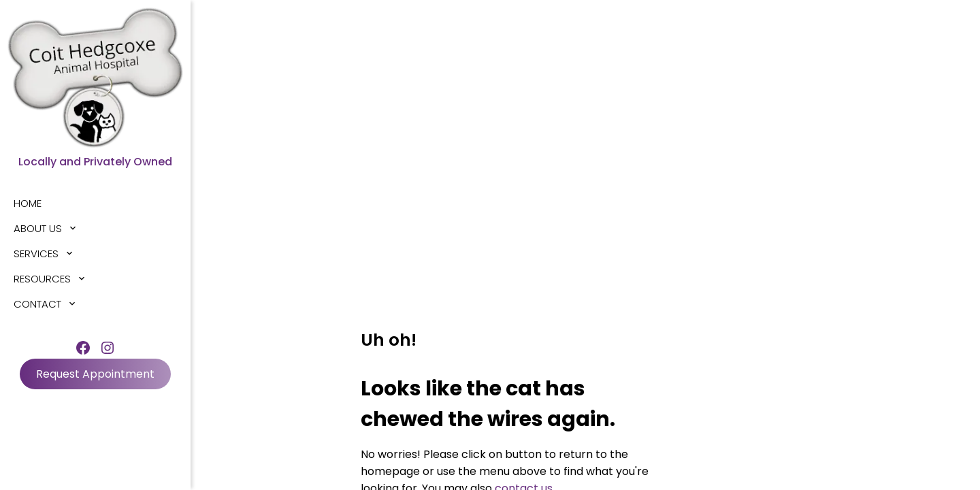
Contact (37, 304)
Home (28, 203)
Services (36, 254)
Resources (42, 279)
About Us (38, 228)
